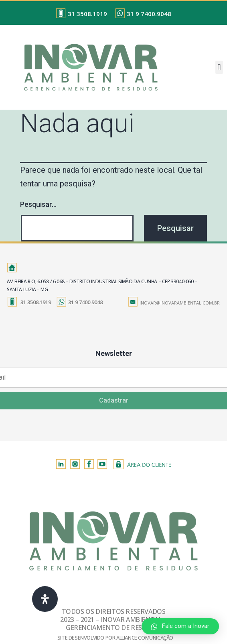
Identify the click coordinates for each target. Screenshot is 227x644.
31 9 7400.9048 (149, 14)
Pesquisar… (38, 204)
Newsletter (114, 353)
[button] (219, 67)
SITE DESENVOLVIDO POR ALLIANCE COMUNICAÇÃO (115, 638)
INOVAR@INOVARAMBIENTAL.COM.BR (180, 303)
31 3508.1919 (87, 14)
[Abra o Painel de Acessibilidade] (45, 599)
